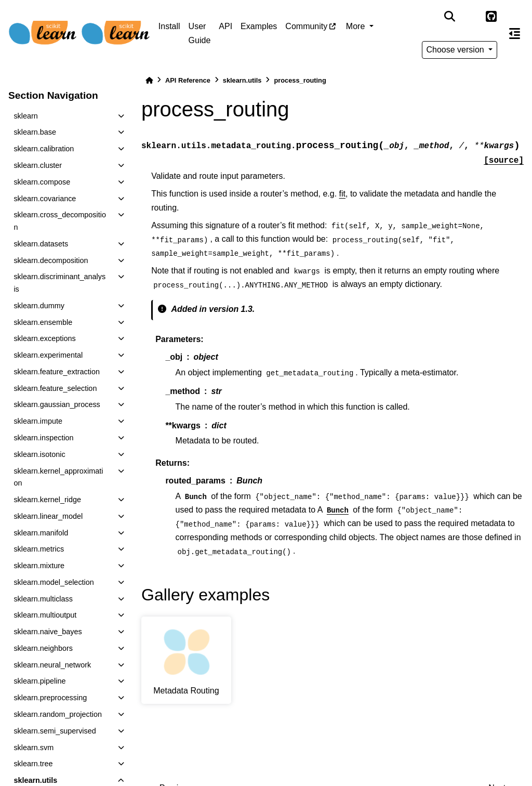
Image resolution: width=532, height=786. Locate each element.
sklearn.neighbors (43, 648)
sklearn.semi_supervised (55, 731)
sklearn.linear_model (48, 516)
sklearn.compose (42, 182)
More (357, 26)
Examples (259, 26)
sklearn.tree (33, 764)
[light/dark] (470, 17)
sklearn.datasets (41, 244)
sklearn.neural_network (52, 665)
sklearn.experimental (48, 355)
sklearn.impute (38, 421)
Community (306, 26)
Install (169, 26)
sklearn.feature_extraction (57, 372)
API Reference (188, 80)
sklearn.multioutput (45, 615)
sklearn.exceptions (44, 338)
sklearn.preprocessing (50, 698)
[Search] (449, 17)
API (225, 26)
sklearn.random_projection (58, 714)
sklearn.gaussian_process (57, 404)
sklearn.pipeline (39, 681)
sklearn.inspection (43, 438)
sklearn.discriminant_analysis (59, 283)
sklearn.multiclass (43, 599)
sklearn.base (35, 132)
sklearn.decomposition (51, 260)
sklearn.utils (242, 80)
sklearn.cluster (38, 165)
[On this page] (515, 33)
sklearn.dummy (39, 306)
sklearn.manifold (41, 533)
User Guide (200, 33)
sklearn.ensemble (43, 322)
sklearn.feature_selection (55, 388)
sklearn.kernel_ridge (47, 500)
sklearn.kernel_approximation (58, 477)
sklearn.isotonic (39, 454)
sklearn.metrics (39, 549)
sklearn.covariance (45, 199)
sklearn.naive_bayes (48, 632)
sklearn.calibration (44, 149)
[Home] (149, 80)
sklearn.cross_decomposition (60, 221)
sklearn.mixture (39, 566)
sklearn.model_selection (54, 582)
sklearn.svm (34, 748)
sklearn (25, 116)
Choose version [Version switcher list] (457, 50)
